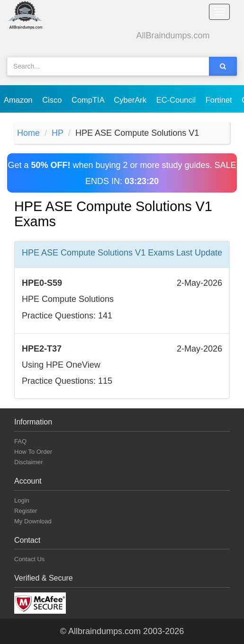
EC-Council (177, 100)
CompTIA (89, 100)
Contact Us (29, 559)
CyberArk (131, 100)
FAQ (20, 441)
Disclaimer (29, 462)
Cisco (53, 100)
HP (58, 133)
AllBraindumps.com (173, 35)
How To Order (33, 452)
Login (22, 500)
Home (28, 133)
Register (26, 511)
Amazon (19, 100)
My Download (33, 521)
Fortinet (220, 100)
